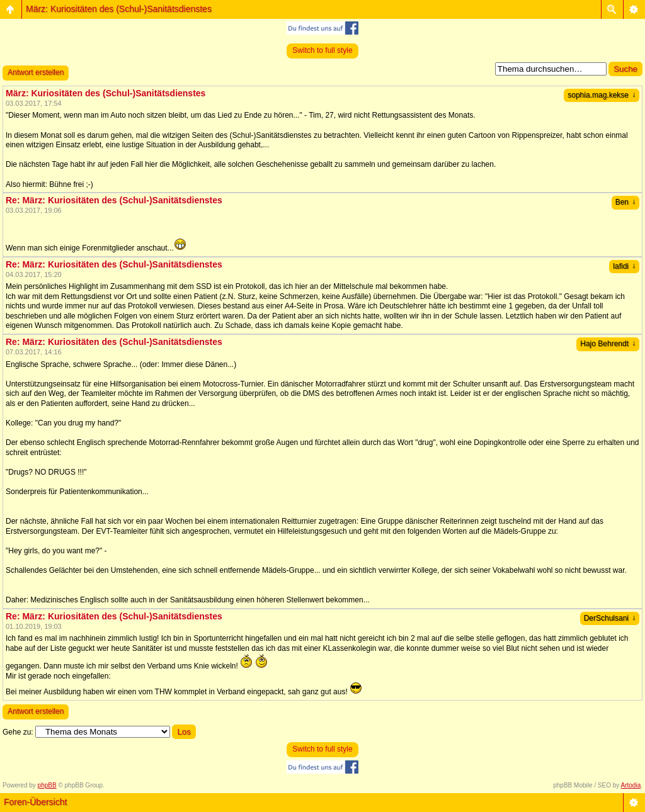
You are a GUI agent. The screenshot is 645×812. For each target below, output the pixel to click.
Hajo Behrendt (608, 344)
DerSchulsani (610, 618)
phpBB (47, 785)
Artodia (631, 785)
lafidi (624, 266)
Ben (625, 202)
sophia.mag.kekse (602, 95)
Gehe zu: (18, 732)
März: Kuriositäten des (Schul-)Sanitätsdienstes (119, 9)
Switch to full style (322, 50)
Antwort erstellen (36, 72)
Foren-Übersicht (35, 802)
